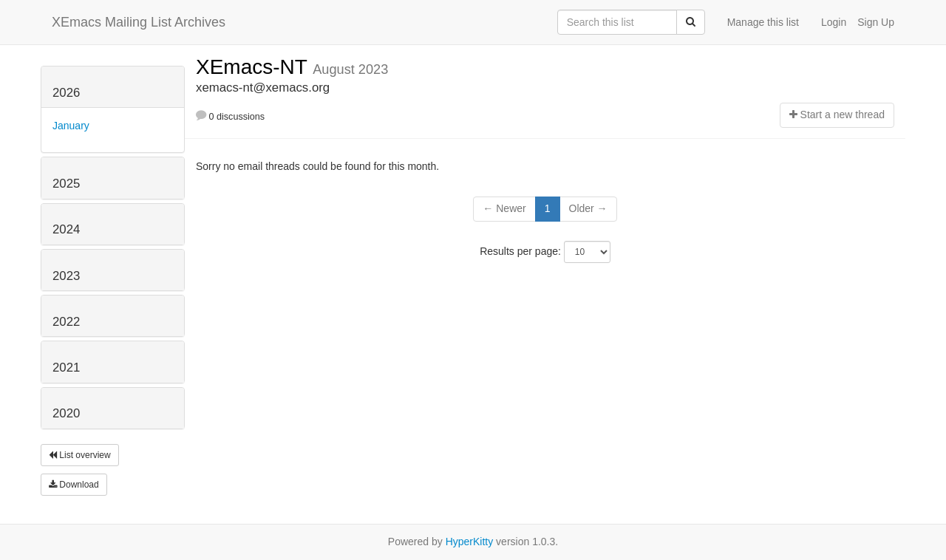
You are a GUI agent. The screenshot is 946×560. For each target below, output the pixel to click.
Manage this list (763, 22)
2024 (66, 229)
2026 (66, 93)
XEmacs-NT (254, 67)
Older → (588, 208)
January (71, 126)
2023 (66, 276)
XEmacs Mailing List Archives (139, 22)
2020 (66, 413)
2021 (66, 368)
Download (74, 485)
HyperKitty (470, 542)
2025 (66, 184)
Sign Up (876, 22)
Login (834, 22)
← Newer (504, 208)
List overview (80, 455)
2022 (66, 322)
